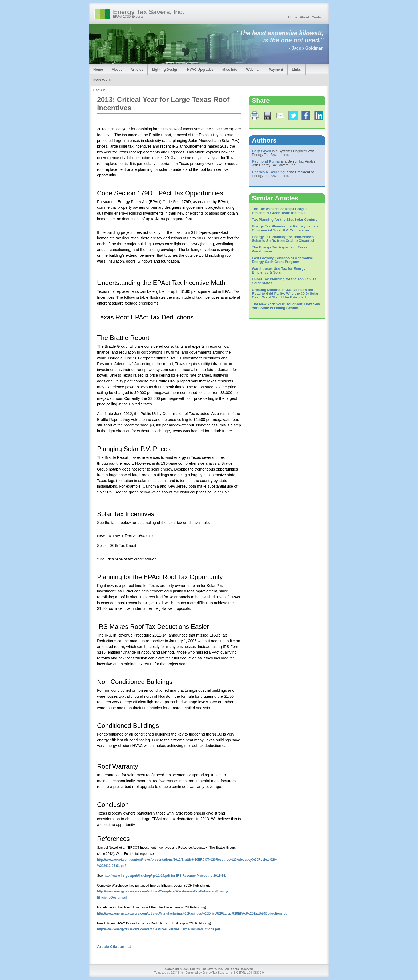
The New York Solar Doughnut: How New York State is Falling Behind (286, 306)
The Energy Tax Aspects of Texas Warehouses (280, 249)
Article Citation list (114, 947)
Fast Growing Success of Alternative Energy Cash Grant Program (282, 260)
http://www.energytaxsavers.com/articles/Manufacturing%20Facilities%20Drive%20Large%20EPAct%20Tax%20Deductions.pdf (193, 914)
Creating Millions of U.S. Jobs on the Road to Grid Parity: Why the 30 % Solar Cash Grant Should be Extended (285, 294)
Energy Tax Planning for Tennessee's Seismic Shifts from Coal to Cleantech (284, 239)
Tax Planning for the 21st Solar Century (285, 220)
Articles (137, 70)
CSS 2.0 (258, 973)
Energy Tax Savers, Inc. (149, 12)
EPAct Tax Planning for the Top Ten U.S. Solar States (285, 281)
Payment (276, 70)
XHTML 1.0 (243, 973)
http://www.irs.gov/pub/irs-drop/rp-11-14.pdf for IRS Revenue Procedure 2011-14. (165, 876)
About (305, 17)
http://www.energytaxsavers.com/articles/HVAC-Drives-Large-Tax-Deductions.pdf (158, 929)
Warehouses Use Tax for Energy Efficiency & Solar (279, 270)
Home (293, 17)
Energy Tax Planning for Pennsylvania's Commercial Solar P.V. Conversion (285, 228)
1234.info (177, 973)
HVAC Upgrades (200, 70)
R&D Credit (103, 80)
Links (296, 70)
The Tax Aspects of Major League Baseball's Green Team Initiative (280, 211)
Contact (318, 17)
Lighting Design (165, 70)
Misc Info (230, 70)
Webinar (253, 70)
